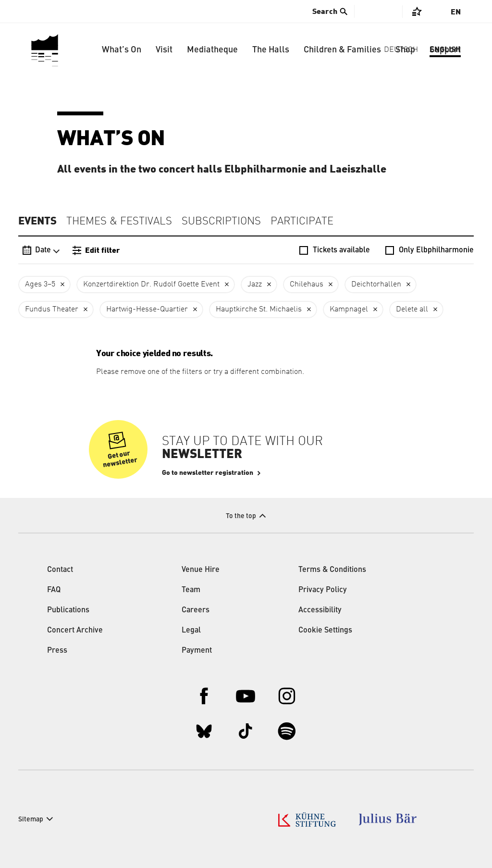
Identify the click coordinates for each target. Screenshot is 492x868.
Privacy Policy (323, 590)
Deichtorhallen (376, 285)
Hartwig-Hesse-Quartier (147, 310)
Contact (60, 570)
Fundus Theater (52, 310)
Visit (164, 50)
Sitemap (31, 819)
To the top (241, 516)
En (456, 12)
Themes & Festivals (119, 222)
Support (445, 50)
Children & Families (342, 50)
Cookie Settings (325, 631)
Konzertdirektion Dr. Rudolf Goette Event (151, 285)
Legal (191, 631)
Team (191, 590)
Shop (405, 50)
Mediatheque (212, 50)
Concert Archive (75, 631)
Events (37, 221)
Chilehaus (307, 285)
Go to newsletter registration (208, 473)
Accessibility (320, 610)
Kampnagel (349, 310)
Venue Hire (201, 570)
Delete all (412, 310)
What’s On (122, 50)
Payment (197, 651)
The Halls (271, 50)
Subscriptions (221, 222)
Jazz (255, 285)
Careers (196, 610)
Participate (302, 222)
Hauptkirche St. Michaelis (259, 310)
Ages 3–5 (40, 285)
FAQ (54, 590)
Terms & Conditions (332, 570)
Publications (68, 610)
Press (57, 651)
